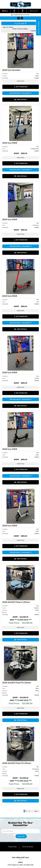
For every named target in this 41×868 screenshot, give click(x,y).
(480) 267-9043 (21, 814)
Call (14, 11)
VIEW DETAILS (21, 93)
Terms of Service (28, 778)
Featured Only (34, 31)
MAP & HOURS (34, 11)
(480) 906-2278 (20, 816)
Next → (37, 743)
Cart (23, 11)
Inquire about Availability (21, 89)
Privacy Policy (12, 778)
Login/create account (20, 15)
